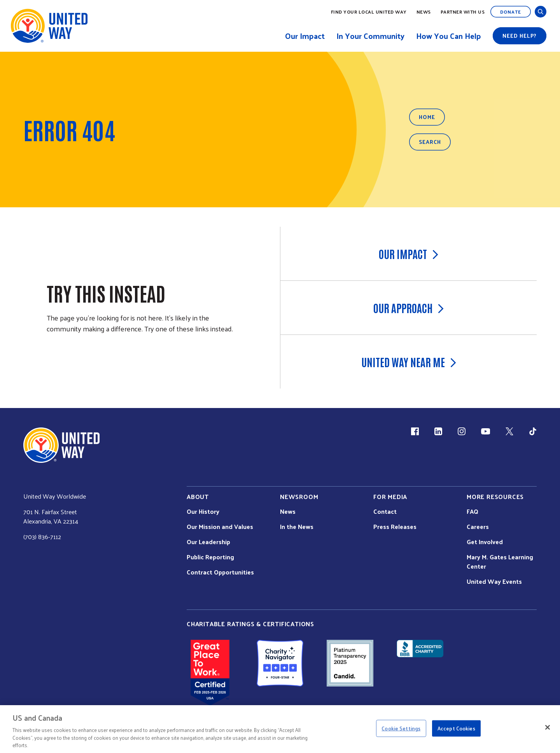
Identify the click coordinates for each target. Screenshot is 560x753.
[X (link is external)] (509, 431)
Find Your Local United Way (369, 12)
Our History (203, 511)
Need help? (520, 36)
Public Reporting (210, 557)
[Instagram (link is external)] (462, 431)
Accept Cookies (456, 728)
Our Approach (409, 308)
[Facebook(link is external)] (415, 431)
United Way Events (494, 581)
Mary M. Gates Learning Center (500, 562)
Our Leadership (208, 542)
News (424, 12)
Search (430, 142)
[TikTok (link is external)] (533, 431)
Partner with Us (463, 12)
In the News (297, 527)
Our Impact (409, 254)
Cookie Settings (401, 728)
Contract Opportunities (220, 572)
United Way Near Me (409, 362)
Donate (511, 12)
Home (427, 117)
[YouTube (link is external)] (486, 431)
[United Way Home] (49, 26)
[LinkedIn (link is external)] (438, 431)
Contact (385, 511)
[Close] (548, 727)
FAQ (472, 511)
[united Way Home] (61, 445)
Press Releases (395, 527)
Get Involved (485, 542)
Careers (478, 527)
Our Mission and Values (220, 527)
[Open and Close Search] (541, 12)
